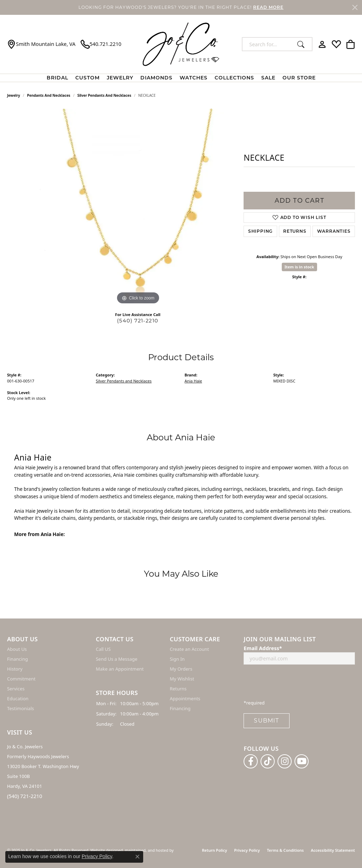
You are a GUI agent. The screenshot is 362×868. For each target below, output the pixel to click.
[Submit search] (303, 44)
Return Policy (214, 850)
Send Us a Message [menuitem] (116, 659)
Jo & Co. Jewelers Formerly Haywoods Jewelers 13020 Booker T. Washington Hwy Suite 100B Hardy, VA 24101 (43, 767)
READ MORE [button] (268, 7)
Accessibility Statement (333, 850)
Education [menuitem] (18, 699)
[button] (48, 639)
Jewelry (120, 78)
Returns (295, 231)
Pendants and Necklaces (49, 95)
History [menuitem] (15, 669)
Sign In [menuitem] (177, 659)
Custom (87, 78)
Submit (266, 721)
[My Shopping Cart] (351, 44)
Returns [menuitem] (178, 689)
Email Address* (263, 649)
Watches (194, 78)
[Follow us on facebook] (251, 761)
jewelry (14, 95)
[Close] (355, 7)
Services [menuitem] (16, 689)
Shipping (260, 231)
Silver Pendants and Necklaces (104, 95)
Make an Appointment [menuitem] (120, 669)
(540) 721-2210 (138, 321)
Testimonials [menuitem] (21, 709)
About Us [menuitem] (17, 649)
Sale (268, 78)
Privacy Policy (247, 850)
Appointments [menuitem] (185, 699)
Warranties (334, 231)
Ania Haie (193, 381)
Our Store (299, 78)
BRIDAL (57, 78)
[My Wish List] (336, 44)
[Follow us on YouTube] (302, 761)
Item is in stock (299, 267)
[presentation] (297, 684)
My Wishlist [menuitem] (182, 679)
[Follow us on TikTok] (268, 761)
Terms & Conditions (285, 850)
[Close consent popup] (138, 857)
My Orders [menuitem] (181, 669)
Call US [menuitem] (103, 649)
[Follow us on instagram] (285, 761)
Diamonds (156, 78)
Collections (234, 78)
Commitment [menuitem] (21, 679)
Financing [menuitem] (17, 659)
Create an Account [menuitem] (189, 649)
